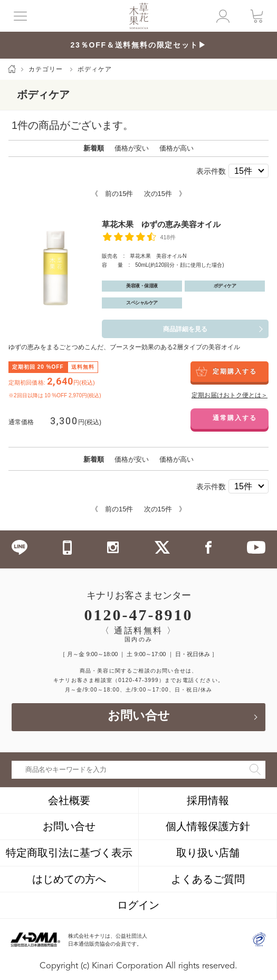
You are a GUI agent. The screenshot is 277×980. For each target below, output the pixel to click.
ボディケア (95, 69)
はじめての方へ (69, 879)
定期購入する (235, 371)
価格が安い (132, 148)
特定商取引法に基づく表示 (69, 853)
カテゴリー (46, 69)
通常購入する (235, 418)
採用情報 (208, 800)
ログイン (138, 905)
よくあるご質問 (208, 879)
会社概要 (69, 800)
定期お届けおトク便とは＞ (230, 395)
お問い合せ (139, 717)
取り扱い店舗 (208, 853)
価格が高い (176, 148)
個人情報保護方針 (208, 826)
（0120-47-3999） (138, 680)
